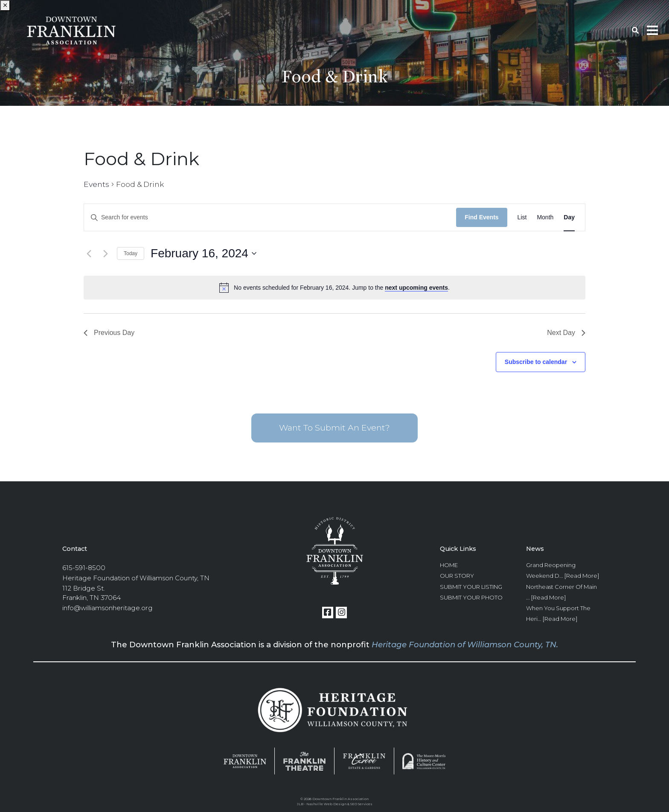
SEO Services (361, 804)
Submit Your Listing (471, 587)
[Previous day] (89, 253)
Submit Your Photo (471, 597)
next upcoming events (416, 288)
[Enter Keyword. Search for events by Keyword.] (270, 217)
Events (96, 184)
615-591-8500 (84, 568)
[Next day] (105, 253)
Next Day (566, 333)
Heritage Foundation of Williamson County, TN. (465, 645)
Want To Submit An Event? (334, 428)
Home (449, 565)
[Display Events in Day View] (569, 217)
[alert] (334, 288)
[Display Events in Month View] (545, 217)
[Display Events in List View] (522, 217)
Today (131, 253)
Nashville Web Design (326, 804)
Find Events (481, 217)
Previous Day (109, 333)
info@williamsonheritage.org (108, 608)
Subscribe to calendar (536, 362)
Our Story (457, 576)
